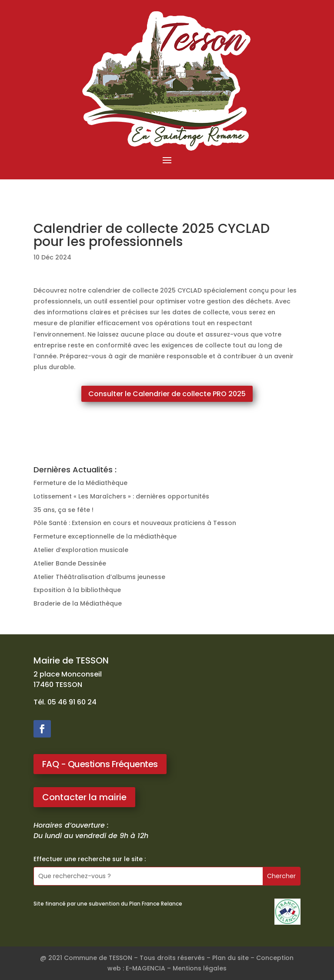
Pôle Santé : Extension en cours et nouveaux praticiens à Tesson (135, 523)
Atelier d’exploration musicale (81, 550)
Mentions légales (200, 968)
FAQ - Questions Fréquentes (100, 764)
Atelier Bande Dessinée (70, 563)
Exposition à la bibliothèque (77, 590)
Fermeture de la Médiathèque (80, 483)
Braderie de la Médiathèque (78, 603)
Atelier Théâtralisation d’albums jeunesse (99, 577)
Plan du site (230, 958)
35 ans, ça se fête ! (63, 510)
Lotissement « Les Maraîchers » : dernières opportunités (121, 496)
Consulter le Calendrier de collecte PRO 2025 (167, 394)
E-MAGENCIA (145, 968)
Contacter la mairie (84, 797)
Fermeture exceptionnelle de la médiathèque (105, 536)
